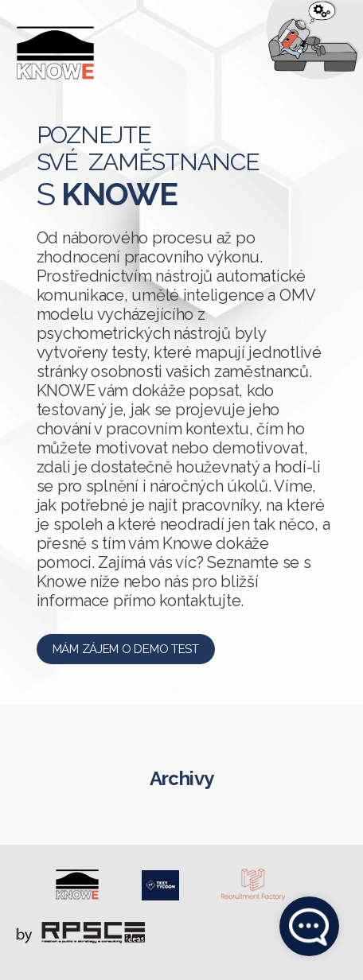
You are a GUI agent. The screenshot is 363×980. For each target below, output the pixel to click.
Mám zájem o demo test (126, 649)
